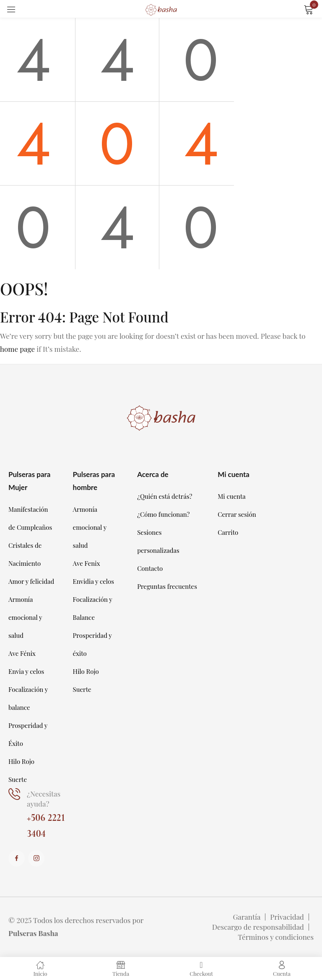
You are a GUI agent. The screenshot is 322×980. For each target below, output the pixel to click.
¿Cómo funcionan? (163, 514)
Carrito (228, 532)
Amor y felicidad (31, 581)
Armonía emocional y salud (25, 617)
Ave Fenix (87, 563)
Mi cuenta (232, 496)
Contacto (150, 568)
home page (17, 349)
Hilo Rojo (21, 761)
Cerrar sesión (237, 514)
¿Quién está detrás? (165, 496)
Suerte (18, 779)
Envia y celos (26, 671)
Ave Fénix (22, 653)
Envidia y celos (93, 581)
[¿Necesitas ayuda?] (14, 794)
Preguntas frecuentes (167, 586)
